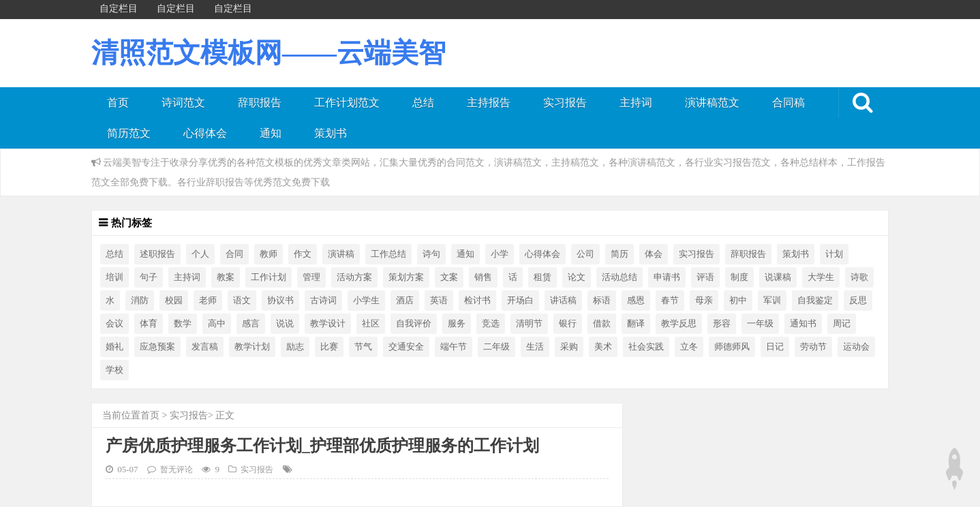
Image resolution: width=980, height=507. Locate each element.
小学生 (366, 301)
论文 (577, 277)
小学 (500, 254)
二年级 (496, 347)
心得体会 (205, 133)
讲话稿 (563, 301)
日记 (775, 347)
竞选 (491, 324)
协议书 (280, 301)
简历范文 (129, 133)
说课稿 (778, 277)
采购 (569, 347)
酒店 (405, 301)
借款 (602, 324)
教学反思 (679, 324)
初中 (738, 301)
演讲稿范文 (712, 103)
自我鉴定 (815, 301)
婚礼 (114, 347)
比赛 (329, 347)
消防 (140, 301)
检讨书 (477, 301)
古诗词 (323, 301)
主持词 (636, 103)
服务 (457, 324)
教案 (226, 277)
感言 (251, 324)
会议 (114, 324)
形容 (722, 324)
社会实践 (646, 347)
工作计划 (269, 277)
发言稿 (205, 347)
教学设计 (328, 324)
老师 (208, 301)
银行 (568, 324)
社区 (371, 324)
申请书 (667, 277)
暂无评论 (177, 470)
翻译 (636, 324)
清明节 (529, 324)
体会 (654, 254)
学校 (114, 370)
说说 (285, 324)
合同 (234, 254)
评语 (705, 277)
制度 (739, 277)
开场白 (520, 301)
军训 (772, 301)
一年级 (760, 324)
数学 (183, 324)
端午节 (454, 347)
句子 (149, 277)
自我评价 (414, 324)
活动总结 (619, 277)
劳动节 (813, 347)
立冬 (689, 347)
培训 (114, 277)
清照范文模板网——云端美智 (269, 53)
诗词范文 (183, 103)
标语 (602, 301)
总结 (423, 103)
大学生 (821, 277)
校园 (174, 301)
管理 (311, 277)
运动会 (856, 347)
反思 (858, 301)
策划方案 (406, 277)
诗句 (431, 254)
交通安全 (406, 347)
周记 (842, 324)
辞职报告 (260, 103)
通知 (271, 133)
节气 (363, 347)
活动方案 (354, 277)
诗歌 (859, 277)
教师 (269, 254)
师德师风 (732, 347)
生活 (535, 347)
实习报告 (565, 103)
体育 (149, 324)
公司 (585, 254)
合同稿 (788, 103)
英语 (439, 301)
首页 (118, 103)
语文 (242, 301)
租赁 (542, 277)
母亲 (704, 301)
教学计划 (252, 347)
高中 (217, 324)
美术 (603, 347)
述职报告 (157, 254)
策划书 (331, 133)
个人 (200, 254)
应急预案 (157, 347)
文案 (449, 277)
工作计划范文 (347, 103)
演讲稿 (341, 254)
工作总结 (388, 254)
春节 (670, 301)
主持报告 (489, 103)
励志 (295, 347)
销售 (483, 277)
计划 (834, 254)
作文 (303, 254)
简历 (619, 254)
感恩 (636, 301)
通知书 (803, 324)
